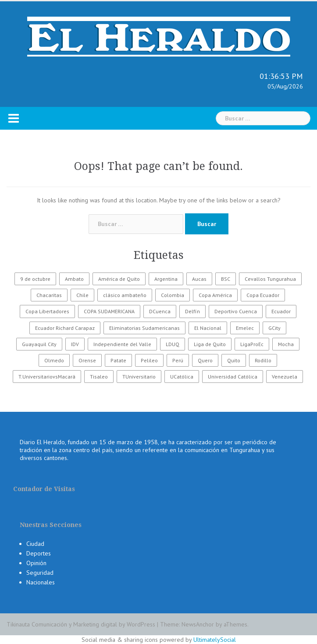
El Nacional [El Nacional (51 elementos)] (208, 328)
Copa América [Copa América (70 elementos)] (215, 295)
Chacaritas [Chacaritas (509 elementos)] (49, 295)
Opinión (36, 563)
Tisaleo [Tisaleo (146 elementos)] (99, 377)
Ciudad (35, 544)
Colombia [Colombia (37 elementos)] (173, 295)
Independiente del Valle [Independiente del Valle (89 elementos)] (122, 344)
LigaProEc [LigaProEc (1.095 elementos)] (252, 344)
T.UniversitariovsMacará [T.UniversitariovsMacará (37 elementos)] (47, 377)
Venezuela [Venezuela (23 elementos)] (285, 377)
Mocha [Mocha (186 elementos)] (286, 344)
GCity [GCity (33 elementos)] (274, 328)
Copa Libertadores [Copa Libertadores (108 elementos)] (47, 311)
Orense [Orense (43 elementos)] (87, 360)
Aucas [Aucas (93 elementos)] (199, 279)
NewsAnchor (198, 624)
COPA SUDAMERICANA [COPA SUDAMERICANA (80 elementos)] (109, 311)
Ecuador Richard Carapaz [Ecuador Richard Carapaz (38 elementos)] (65, 328)
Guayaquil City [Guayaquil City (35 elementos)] (39, 344)
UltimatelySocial (215, 640)
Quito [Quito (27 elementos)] (234, 360)
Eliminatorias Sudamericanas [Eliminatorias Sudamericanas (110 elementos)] (144, 328)
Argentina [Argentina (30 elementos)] (166, 279)
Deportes (39, 553)
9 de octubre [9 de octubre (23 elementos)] (35, 279)
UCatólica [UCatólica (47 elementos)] (182, 377)
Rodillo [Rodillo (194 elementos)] (263, 360)
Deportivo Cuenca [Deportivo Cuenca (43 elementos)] (236, 311)
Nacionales (41, 582)
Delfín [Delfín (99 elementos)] (192, 311)
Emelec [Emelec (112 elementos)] (245, 328)
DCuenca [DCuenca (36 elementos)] (160, 311)
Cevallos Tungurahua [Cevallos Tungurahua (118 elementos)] (270, 279)
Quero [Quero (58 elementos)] (205, 360)
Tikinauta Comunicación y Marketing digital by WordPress (81, 624)
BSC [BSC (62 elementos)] (226, 279)
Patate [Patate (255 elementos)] (118, 360)
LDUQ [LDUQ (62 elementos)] (173, 344)
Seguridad (40, 573)
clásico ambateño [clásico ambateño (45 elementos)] (125, 295)
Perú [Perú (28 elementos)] (178, 360)
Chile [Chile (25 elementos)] (82, 295)
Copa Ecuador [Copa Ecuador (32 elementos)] (263, 295)
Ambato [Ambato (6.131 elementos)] (74, 279)
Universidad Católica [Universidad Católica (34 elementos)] (233, 377)
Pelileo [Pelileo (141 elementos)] (149, 360)
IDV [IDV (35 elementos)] (75, 344)
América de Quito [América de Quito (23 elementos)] (119, 279)
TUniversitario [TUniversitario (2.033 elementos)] (139, 377)
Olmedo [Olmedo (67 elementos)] (54, 360)
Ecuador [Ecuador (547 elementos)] (281, 311)
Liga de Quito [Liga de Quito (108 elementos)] (210, 344)
